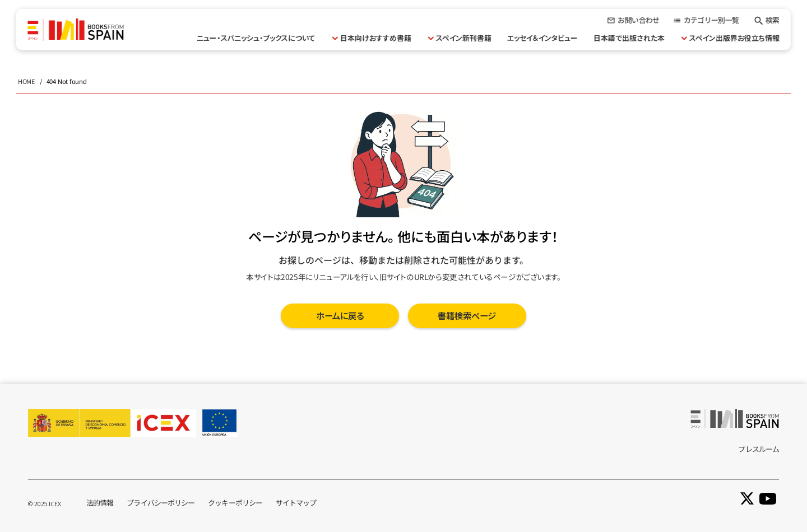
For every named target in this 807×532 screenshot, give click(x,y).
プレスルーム (759, 449)
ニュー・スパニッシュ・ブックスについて (256, 38)
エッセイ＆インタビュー (542, 38)
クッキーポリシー (235, 503)
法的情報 (100, 503)
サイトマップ (296, 503)
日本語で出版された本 (629, 38)
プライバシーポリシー (161, 503)
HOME (27, 81)
